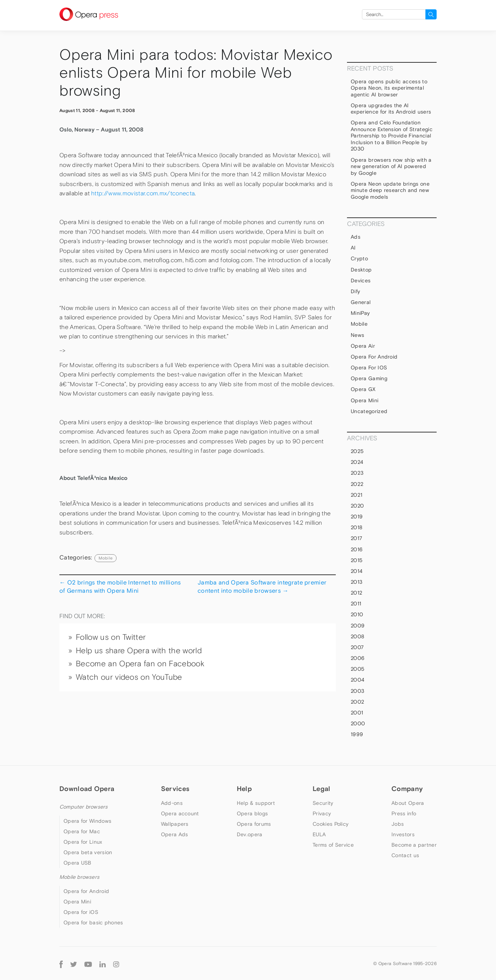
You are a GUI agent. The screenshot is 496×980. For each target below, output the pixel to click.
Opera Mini (365, 400)
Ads (356, 237)
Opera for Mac (82, 831)
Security (323, 803)
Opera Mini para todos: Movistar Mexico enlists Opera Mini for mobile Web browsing (196, 73)
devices (361, 280)
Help (244, 789)
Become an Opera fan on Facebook (140, 664)
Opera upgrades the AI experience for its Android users (391, 109)
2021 (356, 495)
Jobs (398, 824)
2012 (356, 593)
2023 (357, 473)
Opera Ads (175, 834)
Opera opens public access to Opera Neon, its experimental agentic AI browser (389, 88)
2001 (357, 713)
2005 (357, 669)
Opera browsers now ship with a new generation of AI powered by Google (391, 166)
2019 (357, 517)
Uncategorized (369, 411)
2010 (357, 614)
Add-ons (172, 803)
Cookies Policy (331, 824)
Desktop (361, 270)
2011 (356, 604)
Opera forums (254, 824)
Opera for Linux (83, 842)
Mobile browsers (79, 877)
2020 (357, 506)
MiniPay (360, 313)
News (357, 335)
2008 (357, 636)
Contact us (405, 855)
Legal (322, 789)
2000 (358, 723)
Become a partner (414, 845)
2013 (356, 582)
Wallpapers (175, 824)
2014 (356, 571)
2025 (357, 451)
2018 (356, 527)
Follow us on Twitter (111, 637)
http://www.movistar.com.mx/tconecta (143, 193)
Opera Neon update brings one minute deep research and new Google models (390, 190)
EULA (319, 834)
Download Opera (87, 789)
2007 (357, 647)
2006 (358, 658)
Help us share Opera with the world (139, 651)
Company (407, 789)
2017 (356, 538)
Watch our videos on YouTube (129, 677)
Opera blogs (252, 813)
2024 (357, 462)
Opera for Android (374, 357)
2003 (357, 691)
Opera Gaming (369, 378)
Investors (403, 834)
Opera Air (363, 346)
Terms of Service (333, 845)
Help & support (256, 803)
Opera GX (363, 389)
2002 (357, 702)
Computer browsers (83, 807)
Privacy (322, 813)
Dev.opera (250, 834)
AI (353, 248)
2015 (356, 560)
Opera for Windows (87, 821)
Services (175, 789)
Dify (355, 291)
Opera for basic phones (93, 922)
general (361, 302)
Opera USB (77, 863)
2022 (357, 484)
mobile (106, 558)
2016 (357, 549)
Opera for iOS (369, 367)
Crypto (359, 258)
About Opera (408, 803)
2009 (358, 626)
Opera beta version (88, 852)
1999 (357, 734)
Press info (404, 813)
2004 (357, 680)
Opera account (180, 813)
